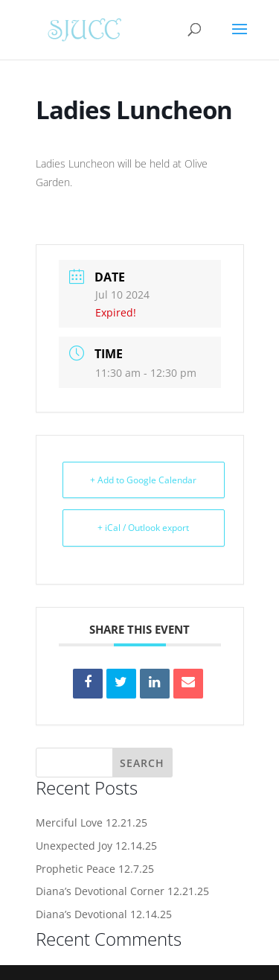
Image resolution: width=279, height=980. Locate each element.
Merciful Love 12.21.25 (92, 822)
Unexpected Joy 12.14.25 (96, 846)
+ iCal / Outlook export (143, 528)
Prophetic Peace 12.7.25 (95, 869)
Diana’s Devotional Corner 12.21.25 (122, 891)
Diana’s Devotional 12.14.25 (104, 914)
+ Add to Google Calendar (143, 480)
